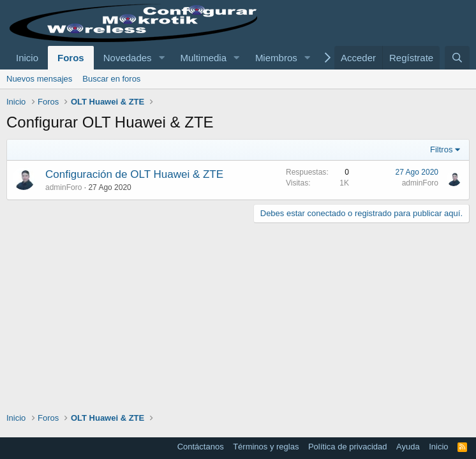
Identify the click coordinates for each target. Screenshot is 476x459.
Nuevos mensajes (39, 79)
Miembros (276, 58)
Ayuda (408, 447)
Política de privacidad (348, 447)
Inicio (27, 58)
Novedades (128, 58)
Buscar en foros (111, 79)
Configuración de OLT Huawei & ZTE (134, 174)
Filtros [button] (441, 149)
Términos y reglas (266, 447)
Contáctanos (201, 447)
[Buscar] (457, 58)
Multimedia (203, 58)
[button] (161, 58)
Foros (71, 58)
